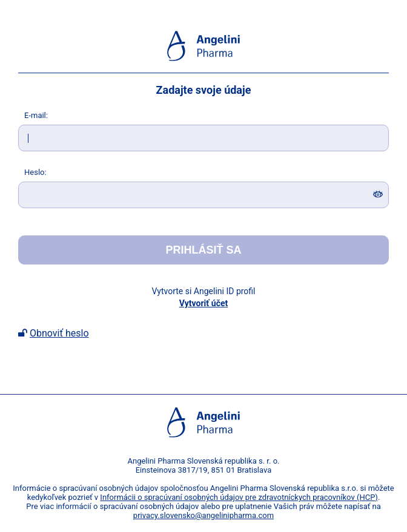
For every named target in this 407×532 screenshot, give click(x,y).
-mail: (36, 115)
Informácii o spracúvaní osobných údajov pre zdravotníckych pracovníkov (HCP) (239, 497)
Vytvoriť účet (204, 303)
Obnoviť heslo (59, 333)
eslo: (35, 172)
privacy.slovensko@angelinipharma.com (203, 515)
